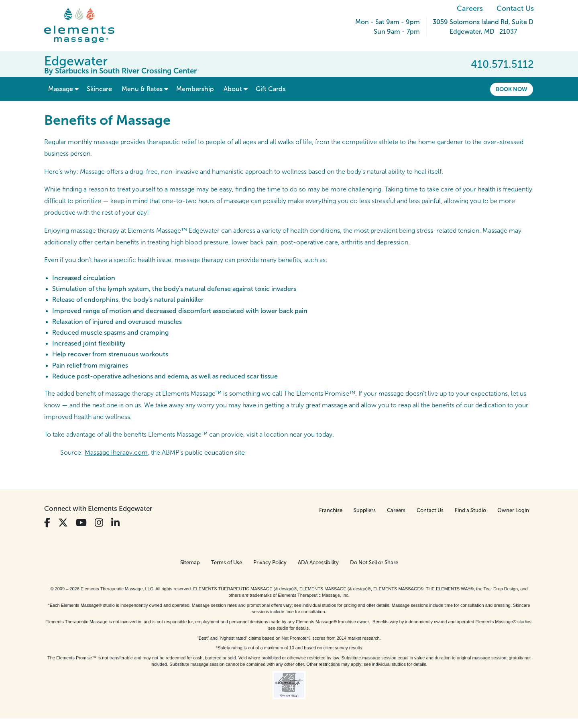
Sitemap (190, 562)
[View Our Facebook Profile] (47, 523)
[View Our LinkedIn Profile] (115, 523)
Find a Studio (470, 510)
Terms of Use (227, 562)
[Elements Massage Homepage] (85, 26)
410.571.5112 (502, 64)
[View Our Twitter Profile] (63, 523)
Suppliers (365, 510)
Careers (470, 8)
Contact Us (515, 8)
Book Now (512, 89)
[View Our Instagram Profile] (99, 523)
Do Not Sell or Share (374, 562)
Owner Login (513, 510)
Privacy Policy (270, 562)
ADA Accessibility (318, 562)
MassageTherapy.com (116, 452)
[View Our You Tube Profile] (81, 523)
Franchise (331, 510)
